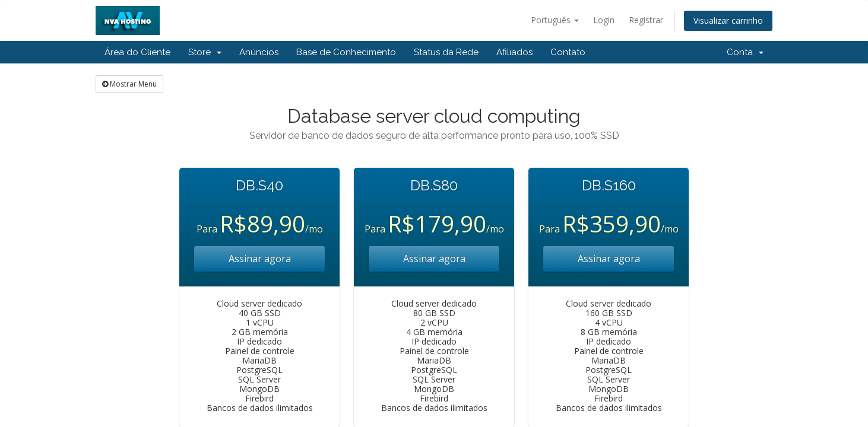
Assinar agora (260, 259)
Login (604, 20)
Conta (745, 52)
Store (205, 52)
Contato (568, 52)
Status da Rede (446, 52)
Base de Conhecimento (346, 52)
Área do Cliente (137, 52)
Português (555, 20)
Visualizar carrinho (728, 20)
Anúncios (259, 52)
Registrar (646, 20)
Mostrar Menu (129, 84)
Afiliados (514, 52)
